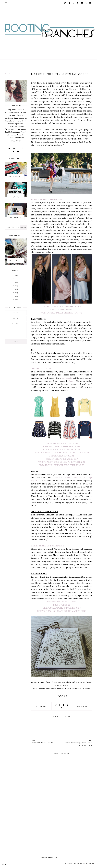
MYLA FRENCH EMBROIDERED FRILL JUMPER (62, 465)
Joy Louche (67, 378)
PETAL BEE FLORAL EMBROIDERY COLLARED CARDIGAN (62, 453)
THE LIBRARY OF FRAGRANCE (47, 546)
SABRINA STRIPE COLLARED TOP (62, 459)
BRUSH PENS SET (62, 605)
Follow (8, 74)
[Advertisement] (62, 833)
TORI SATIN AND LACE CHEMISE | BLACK (62, 307)
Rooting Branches (74, 864)
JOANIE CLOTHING (41, 369)
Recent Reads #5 (16, 217)
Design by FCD (89, 864)
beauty (38, 706)
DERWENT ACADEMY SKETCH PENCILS (62, 608)
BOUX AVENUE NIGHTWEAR (46, 199)
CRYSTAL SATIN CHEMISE (62, 310)
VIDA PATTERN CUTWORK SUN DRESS (62, 447)
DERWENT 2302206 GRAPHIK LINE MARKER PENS (62, 611)
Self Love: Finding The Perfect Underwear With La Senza (16, 176)
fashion (45, 706)
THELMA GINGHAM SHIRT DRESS (62, 443)
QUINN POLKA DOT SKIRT (62, 456)
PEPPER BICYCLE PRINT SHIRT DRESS (62, 450)
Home (5, 864)
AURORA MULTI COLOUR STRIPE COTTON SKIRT (62, 462)
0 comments (82, 706)
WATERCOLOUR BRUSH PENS (62, 602)
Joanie (72, 381)
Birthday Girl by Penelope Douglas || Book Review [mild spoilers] (16, 197)
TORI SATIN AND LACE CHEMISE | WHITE (62, 313)
